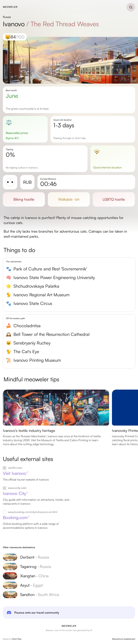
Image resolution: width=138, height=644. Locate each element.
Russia (7, 17)
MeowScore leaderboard (124, 639)
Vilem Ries (16, 639)
